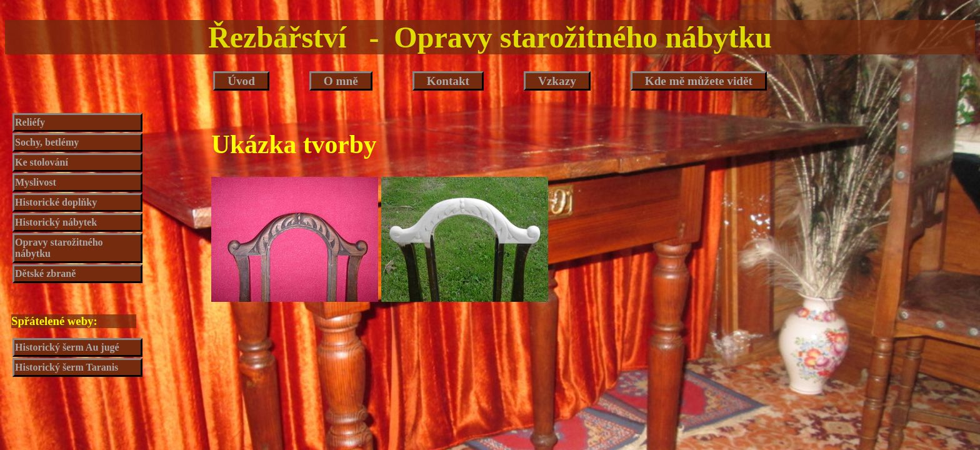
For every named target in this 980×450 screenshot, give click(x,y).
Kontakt (448, 81)
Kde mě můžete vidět (699, 81)
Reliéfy (30, 122)
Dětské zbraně (45, 273)
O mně (341, 81)
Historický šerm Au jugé (67, 347)
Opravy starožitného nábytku (59, 248)
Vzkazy (557, 81)
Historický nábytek (56, 222)
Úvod (241, 81)
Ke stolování (42, 162)
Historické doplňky (56, 202)
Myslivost (36, 182)
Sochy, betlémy (47, 142)
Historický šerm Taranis (67, 367)
